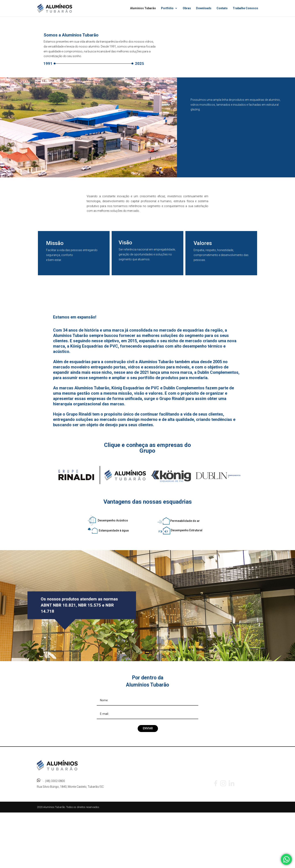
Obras (187, 8)
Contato (222, 8)
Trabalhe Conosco (245, 8)
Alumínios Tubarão (143, 8)
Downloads (204, 8)
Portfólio (167, 8)
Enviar (148, 728)
